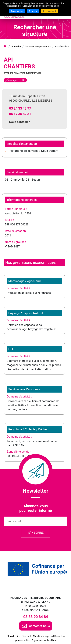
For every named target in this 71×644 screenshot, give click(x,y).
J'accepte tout (17, 11)
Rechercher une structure (35, 30)
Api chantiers (62, 46)
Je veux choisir (50, 11)
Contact (27, 636)
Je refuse (33, 11)
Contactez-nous (39, 626)
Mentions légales (43, 636)
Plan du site (13, 636)
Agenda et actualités (44, 640)
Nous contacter (19, 122)
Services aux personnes (38, 46)
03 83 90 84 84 (36, 617)
